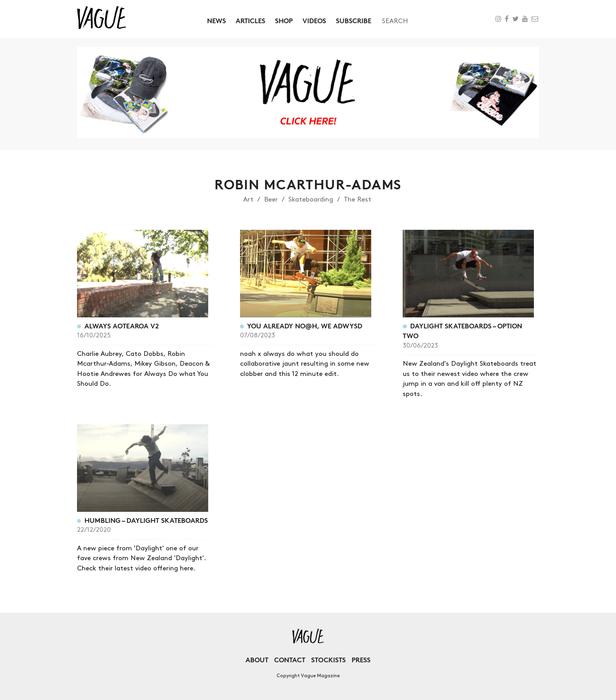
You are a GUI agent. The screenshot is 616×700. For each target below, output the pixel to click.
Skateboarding (311, 200)
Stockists (328, 660)
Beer (271, 200)
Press (361, 660)
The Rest (357, 200)
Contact (290, 660)
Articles (250, 21)
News (216, 21)
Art (248, 200)
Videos (314, 21)
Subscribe (354, 21)
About (257, 660)
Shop (284, 21)
